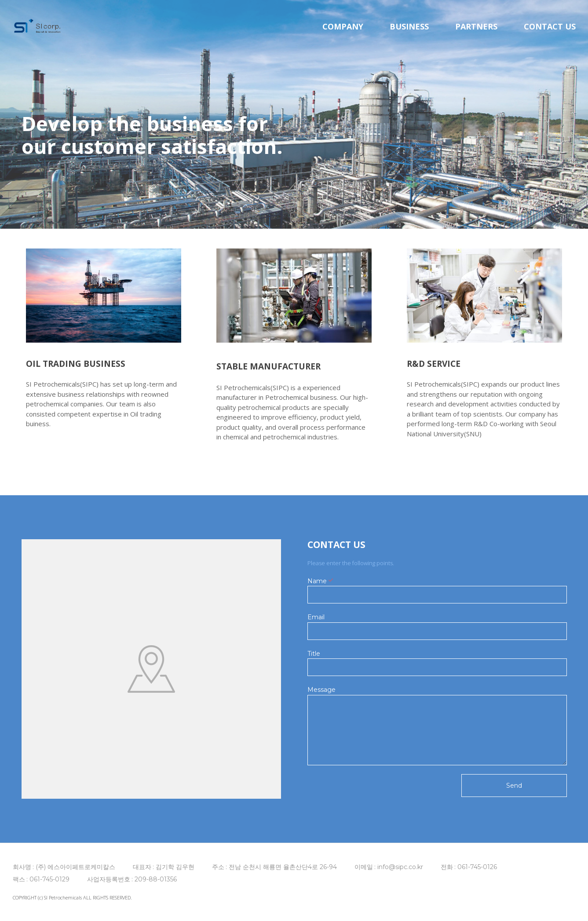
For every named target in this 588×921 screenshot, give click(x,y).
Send (514, 786)
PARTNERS (476, 31)
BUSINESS (409, 31)
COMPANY (343, 31)
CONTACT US (550, 31)
